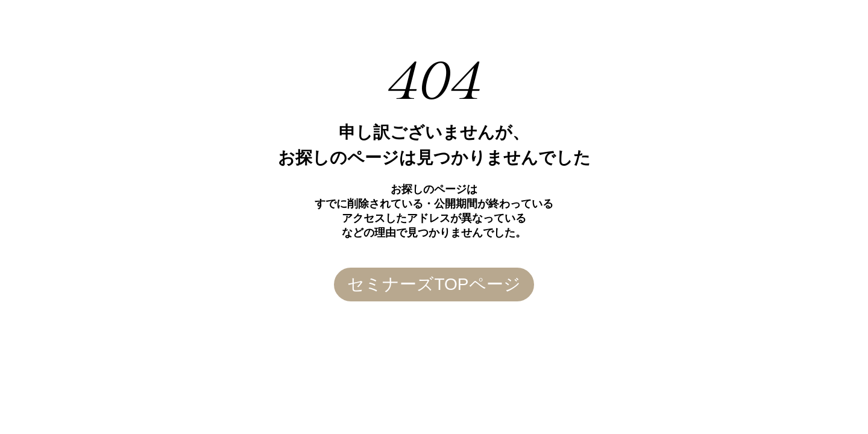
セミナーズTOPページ (434, 284)
